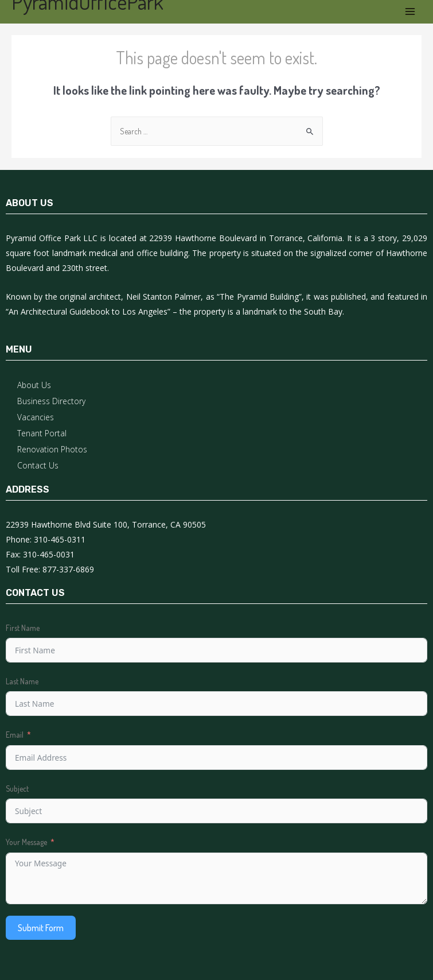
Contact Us (38, 465)
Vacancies (36, 417)
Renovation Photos (52, 449)
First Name (23, 628)
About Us (34, 385)
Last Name (22, 681)
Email (15, 735)
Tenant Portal (42, 433)
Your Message (26, 842)
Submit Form (41, 928)
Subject (17, 789)
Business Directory (51, 401)
